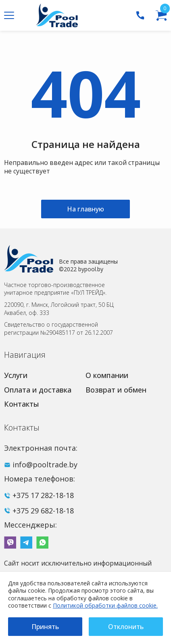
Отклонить (126, 627)
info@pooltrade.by (45, 465)
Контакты (22, 404)
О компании (107, 375)
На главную (85, 209)
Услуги (16, 375)
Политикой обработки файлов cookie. (105, 605)
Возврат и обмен (116, 390)
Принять (45, 627)
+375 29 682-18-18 (43, 511)
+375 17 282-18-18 (43, 495)
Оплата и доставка (38, 390)
